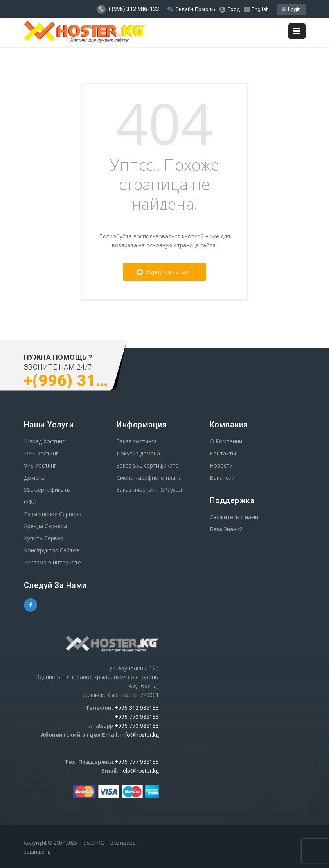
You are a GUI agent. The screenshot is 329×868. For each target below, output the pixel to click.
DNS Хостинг (41, 453)
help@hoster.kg (139, 771)
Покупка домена (138, 453)
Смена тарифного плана (149, 478)
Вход (230, 9)
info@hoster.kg (140, 735)
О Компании (226, 441)
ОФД (30, 502)
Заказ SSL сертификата (148, 465)
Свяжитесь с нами (234, 517)
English (256, 9)
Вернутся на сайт (164, 272)
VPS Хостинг (40, 465)
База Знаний (226, 529)
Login (291, 9)
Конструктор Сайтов (52, 550)
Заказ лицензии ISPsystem (151, 490)
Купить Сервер (44, 538)
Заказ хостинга (137, 441)
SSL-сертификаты (47, 490)
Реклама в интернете (52, 562)
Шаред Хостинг (44, 441)
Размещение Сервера (53, 514)
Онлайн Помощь (191, 9)
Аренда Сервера (45, 526)
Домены (35, 478)
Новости (221, 465)
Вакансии (222, 478)
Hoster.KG (92, 843)
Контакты (223, 453)
